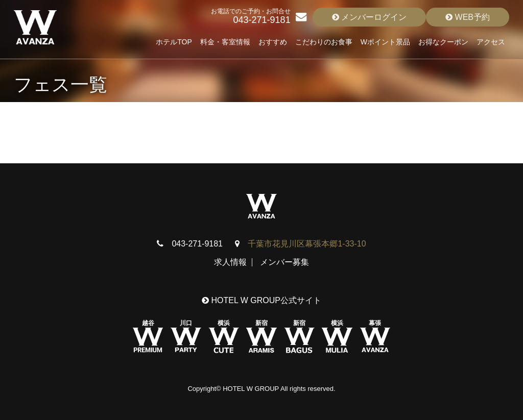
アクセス (491, 42)
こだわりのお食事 (324, 42)
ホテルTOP (174, 42)
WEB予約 (468, 17)
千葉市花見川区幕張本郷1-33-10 (307, 244)
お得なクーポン (443, 42)
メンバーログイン (369, 17)
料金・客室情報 (225, 42)
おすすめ (273, 42)
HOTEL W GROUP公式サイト (261, 300)
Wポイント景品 (385, 42)
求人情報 (230, 262)
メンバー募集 (284, 262)
